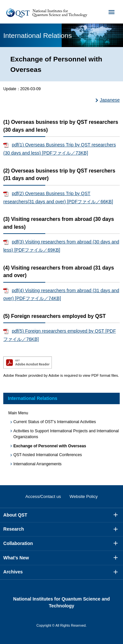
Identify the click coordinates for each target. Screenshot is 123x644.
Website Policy (84, 496)
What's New (16, 558)
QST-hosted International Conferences (48, 455)
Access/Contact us (43, 496)
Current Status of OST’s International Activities (55, 422)
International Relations (33, 398)
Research (14, 529)
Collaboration (18, 543)
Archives (13, 572)
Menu (107, 12)
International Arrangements (38, 464)
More (116, 515)
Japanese (110, 100)
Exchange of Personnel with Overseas (50, 446)
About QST (15, 515)
